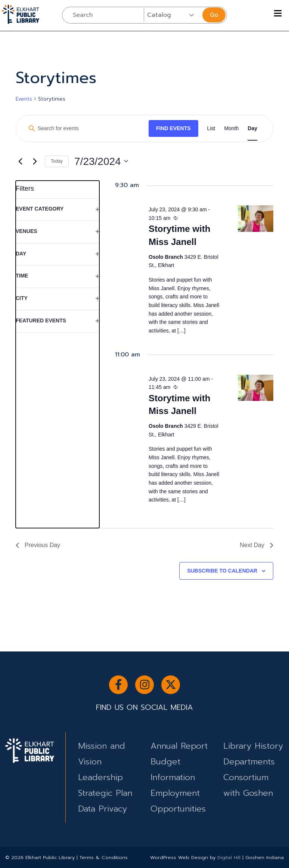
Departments (249, 762)
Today (57, 161)
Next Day (257, 545)
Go (214, 15)
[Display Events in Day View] (252, 128)
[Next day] (35, 161)
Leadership (100, 777)
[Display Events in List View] (211, 128)
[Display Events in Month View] (231, 128)
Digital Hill (229, 857)
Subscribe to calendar (222, 571)
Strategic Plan (105, 793)
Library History (253, 746)
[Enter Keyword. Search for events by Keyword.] (86, 128)
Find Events (173, 128)
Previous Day (38, 545)
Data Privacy (102, 809)
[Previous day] (20, 161)
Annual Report (179, 746)
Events (24, 99)
